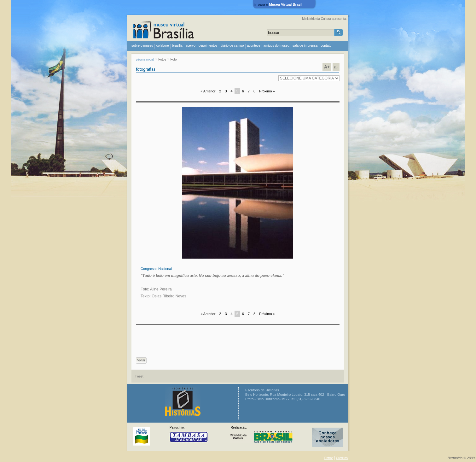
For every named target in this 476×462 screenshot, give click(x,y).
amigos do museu (276, 46)
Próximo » (267, 91)
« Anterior (208, 91)
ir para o (278, 4)
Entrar (329, 458)
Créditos (342, 458)
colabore (163, 46)
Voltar (141, 360)
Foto (174, 59)
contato (326, 46)
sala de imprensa (305, 46)
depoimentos (208, 46)
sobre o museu (142, 46)
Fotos (162, 59)
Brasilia (177, 46)
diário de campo (232, 46)
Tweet (139, 376)
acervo (191, 46)
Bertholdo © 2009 (461, 458)
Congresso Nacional (156, 269)
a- (336, 67)
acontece (254, 46)
